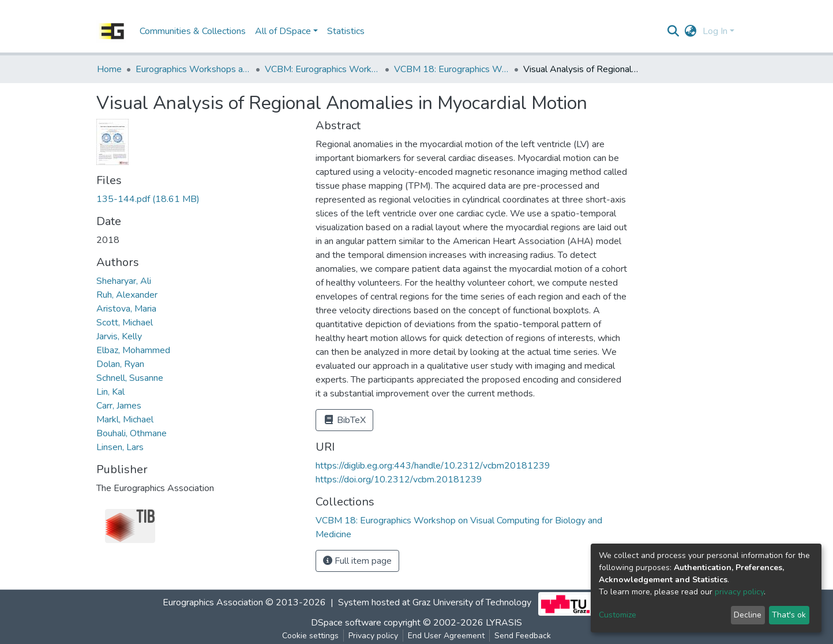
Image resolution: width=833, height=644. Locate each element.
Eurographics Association (213, 602)
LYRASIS (504, 623)
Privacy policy (373, 636)
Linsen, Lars (120, 447)
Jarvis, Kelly (119, 336)
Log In (715, 31)
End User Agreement (446, 636)
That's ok (789, 615)
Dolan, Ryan (120, 364)
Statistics (346, 31)
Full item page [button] (357, 561)
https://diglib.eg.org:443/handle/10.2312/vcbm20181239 (433, 466)
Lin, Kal (110, 392)
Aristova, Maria (126, 309)
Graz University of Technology (472, 602)
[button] (691, 31)
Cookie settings (310, 636)
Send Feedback (523, 636)
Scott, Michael (125, 323)
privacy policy (739, 592)
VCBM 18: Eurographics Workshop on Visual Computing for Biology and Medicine (452, 69)
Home (109, 69)
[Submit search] (673, 31)
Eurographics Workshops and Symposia (193, 69)
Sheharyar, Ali (124, 281)
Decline (748, 615)
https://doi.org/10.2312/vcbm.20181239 (399, 480)
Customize (618, 615)
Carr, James (119, 406)
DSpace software (346, 623)
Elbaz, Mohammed (133, 350)
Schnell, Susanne (130, 378)
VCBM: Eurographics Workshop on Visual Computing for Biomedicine (322, 69)
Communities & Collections (193, 31)
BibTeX (344, 420)
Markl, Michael (125, 420)
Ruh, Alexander (127, 295)
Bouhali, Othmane (132, 433)
